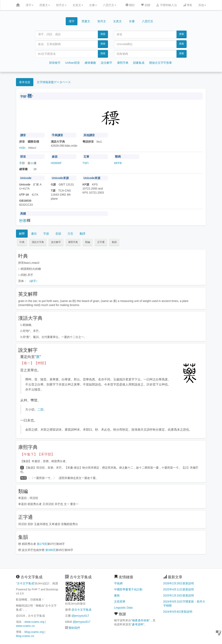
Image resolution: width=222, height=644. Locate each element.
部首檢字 (55, 63)
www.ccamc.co (25, 626)
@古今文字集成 (81, 610)
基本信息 (25, 82)
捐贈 (146, 5)
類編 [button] (88, 242)
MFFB (118, 163)
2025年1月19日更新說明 (179, 595)
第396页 (50, 550)
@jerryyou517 (80, 616)
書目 (34, 234)
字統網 (118, 583)
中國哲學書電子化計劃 (128, 589)
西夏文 (45, 5)
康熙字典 (123, 63)
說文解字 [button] (56, 242)
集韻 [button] (114, 242)
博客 (188, 5)
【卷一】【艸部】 (34, 363)
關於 (130, 5)
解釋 (22, 234)
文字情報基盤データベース (54, 82)
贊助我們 (74, 628)
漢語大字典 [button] (38, 242)
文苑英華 (120, 602)
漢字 (30, 5)
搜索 (103, 34)
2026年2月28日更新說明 (179, 583)
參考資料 (138, 624)
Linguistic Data (123, 608)
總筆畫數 (90, 63)
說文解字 (107, 63)
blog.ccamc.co (25, 636)
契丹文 (61, 5)
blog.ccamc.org (34, 632)
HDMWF (56, 163)
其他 (202, 5)
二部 (40, 409)
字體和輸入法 (167, 5)
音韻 (58, 234)
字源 (46, 234)
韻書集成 (139, 63)
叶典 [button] (22, 242)
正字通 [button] (101, 242)
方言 (70, 234)
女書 (93, 5)
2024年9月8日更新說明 (178, 612)
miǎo (22, 148)
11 (32, 163)
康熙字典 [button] (73, 242)
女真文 (78, 5)
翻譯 (82, 234)
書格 (117, 595)
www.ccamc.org (34, 622)
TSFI (86, 163)
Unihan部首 (73, 63)
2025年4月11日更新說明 (179, 589)
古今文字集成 (25, 583)
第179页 (42, 544)
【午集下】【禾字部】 (37, 454)
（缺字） (33, 281)
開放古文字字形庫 (161, 63)
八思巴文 (110, 5)
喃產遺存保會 (141, 620)
